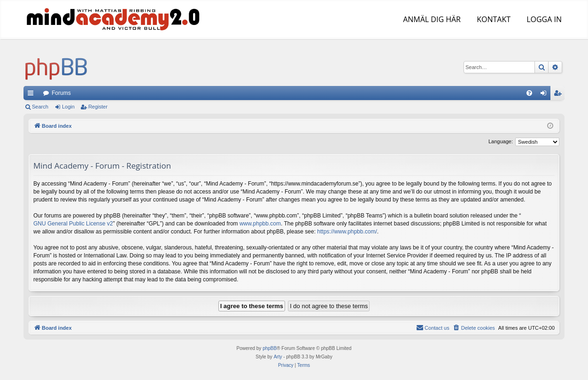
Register (98, 107)
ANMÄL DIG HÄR (431, 19)
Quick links (32, 95)
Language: (501, 141)
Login (68, 107)
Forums (61, 93)
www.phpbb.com (260, 224)
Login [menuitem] (545, 95)
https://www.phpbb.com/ (347, 232)
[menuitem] (529, 93)
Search (40, 107)
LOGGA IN (543, 19)
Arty (278, 357)
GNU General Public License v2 (73, 224)
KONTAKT (493, 19)
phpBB (270, 348)
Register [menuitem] (560, 95)
